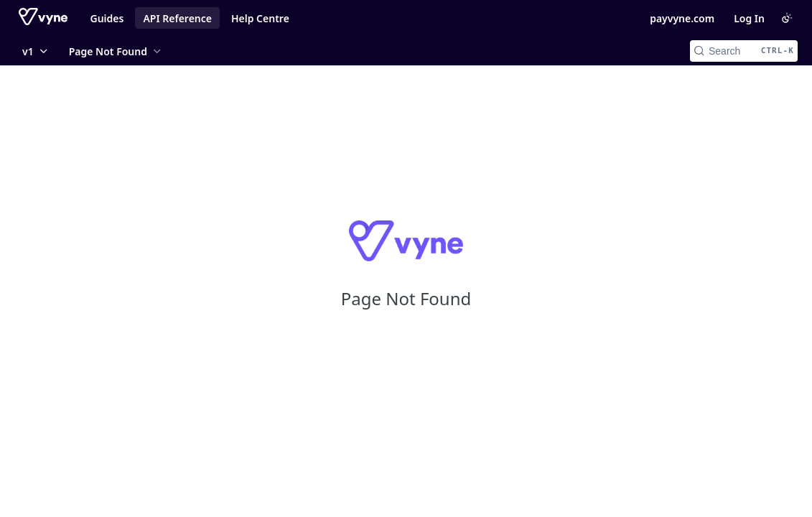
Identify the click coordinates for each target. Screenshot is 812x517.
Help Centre (260, 18)
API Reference (177, 18)
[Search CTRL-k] (744, 51)
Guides (107, 18)
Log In (749, 18)
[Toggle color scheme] (787, 18)
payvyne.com (682, 18)
